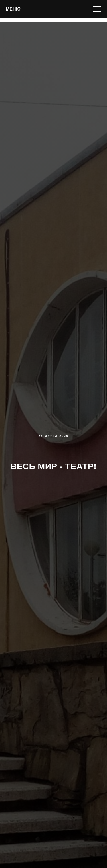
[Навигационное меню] (97, 9)
